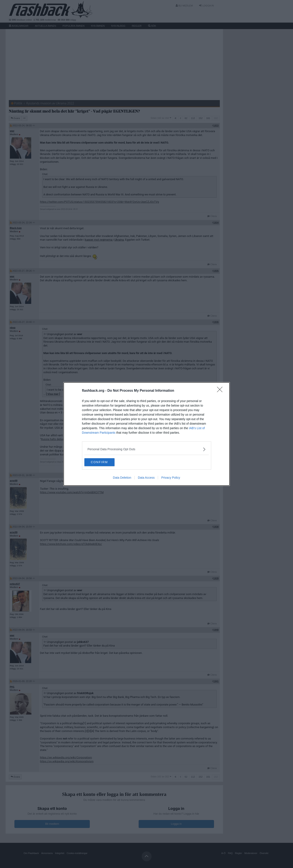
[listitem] (147, 449)
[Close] (221, 391)
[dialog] (147, 434)
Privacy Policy (171, 478)
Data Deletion (122, 478)
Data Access (146, 478)
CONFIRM (105, 462)
